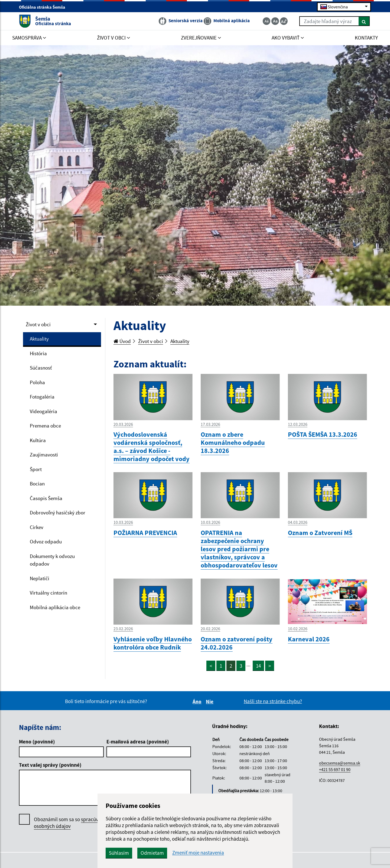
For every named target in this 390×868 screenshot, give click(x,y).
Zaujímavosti (44, 455)
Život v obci (38, 324)
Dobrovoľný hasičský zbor (58, 513)
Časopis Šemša (46, 498)
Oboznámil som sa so (72, 823)
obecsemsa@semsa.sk (340, 763)
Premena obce (45, 426)
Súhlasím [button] (119, 853)
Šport (36, 469)
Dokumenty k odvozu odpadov (52, 560)
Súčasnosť (41, 368)
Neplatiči (40, 578)
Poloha (37, 382)
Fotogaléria (42, 397)
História (38, 353)
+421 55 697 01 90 (335, 769)
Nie (210, 701)
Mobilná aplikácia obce (55, 607)
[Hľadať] (364, 21)
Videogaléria (43, 411)
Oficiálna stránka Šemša (44, 7)
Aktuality (39, 339)
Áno (198, 701)
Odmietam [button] (152, 853)
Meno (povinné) (37, 742)
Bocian (37, 484)
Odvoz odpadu (46, 541)
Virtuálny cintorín (48, 593)
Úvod (122, 341)
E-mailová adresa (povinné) (138, 742)
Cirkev (37, 527)
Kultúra (38, 440)
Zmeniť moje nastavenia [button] (198, 853)
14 (258, 666)
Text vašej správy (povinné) (50, 765)
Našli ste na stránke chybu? (273, 701)
